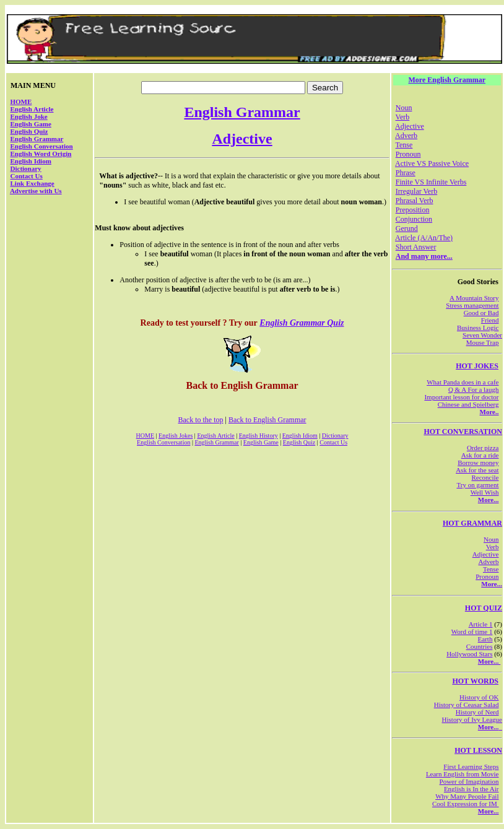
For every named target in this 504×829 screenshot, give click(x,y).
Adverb (406, 136)
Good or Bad (481, 313)
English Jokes (176, 436)
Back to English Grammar (267, 420)
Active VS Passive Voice (432, 163)
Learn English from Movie (463, 774)
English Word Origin (41, 154)
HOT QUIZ (484, 608)
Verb (403, 117)
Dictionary (26, 168)
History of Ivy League (472, 719)
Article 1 (481, 624)
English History (259, 436)
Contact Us (27, 176)
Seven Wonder (482, 335)
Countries (480, 646)
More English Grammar (447, 80)
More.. (489, 412)
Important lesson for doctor (461, 397)
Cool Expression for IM (466, 804)
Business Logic (478, 328)
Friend (490, 320)
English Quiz (29, 131)
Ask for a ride (480, 455)
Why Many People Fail (467, 796)
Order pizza (483, 448)
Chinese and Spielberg (468, 404)
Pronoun (408, 154)
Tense (404, 145)
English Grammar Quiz (302, 323)
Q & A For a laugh (474, 389)
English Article (32, 109)
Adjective (242, 139)
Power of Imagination (469, 781)
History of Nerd (477, 712)
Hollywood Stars (469, 654)
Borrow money (478, 462)
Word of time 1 (472, 632)
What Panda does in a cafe (463, 382)
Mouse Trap (483, 342)
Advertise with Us (36, 191)
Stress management (472, 305)
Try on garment (477, 485)
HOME (21, 102)
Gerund (407, 228)
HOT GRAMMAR (472, 523)
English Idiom (31, 161)
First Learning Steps (471, 766)
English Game (31, 124)
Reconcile (485, 477)
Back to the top (201, 420)
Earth (485, 639)
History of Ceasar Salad (467, 705)
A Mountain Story (474, 298)
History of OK (479, 697)
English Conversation (42, 146)
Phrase (406, 173)
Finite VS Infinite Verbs (431, 182)
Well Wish (485, 492)
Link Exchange (33, 183)
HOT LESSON (478, 750)
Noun (404, 108)
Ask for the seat (477, 470)
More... (489, 500)
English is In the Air (471, 789)
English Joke (29, 116)
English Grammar (37, 139)
